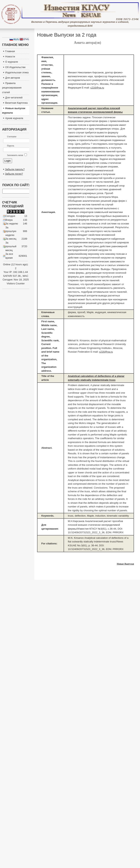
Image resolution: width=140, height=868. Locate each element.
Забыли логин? (14, 174)
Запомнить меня (17, 155)
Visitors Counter (16, 283)
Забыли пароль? (15, 169)
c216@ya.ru (97, 88)
